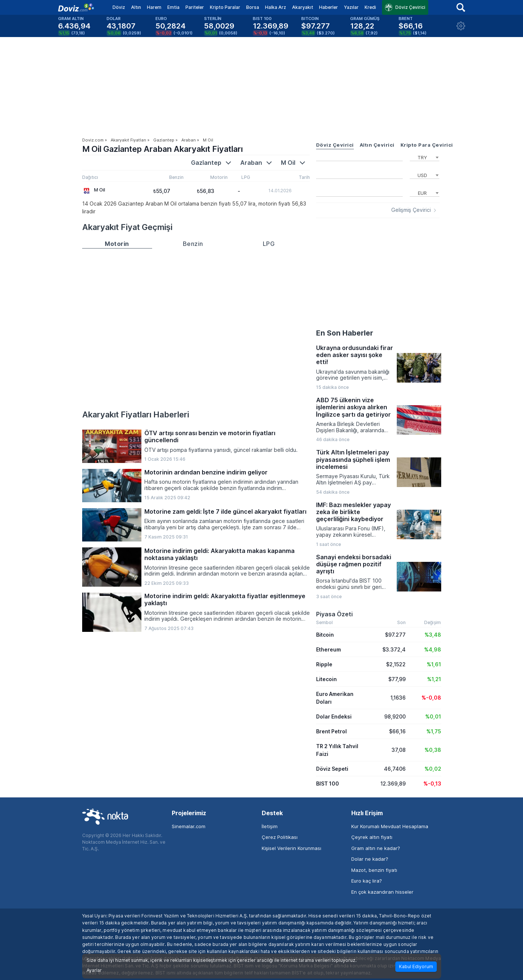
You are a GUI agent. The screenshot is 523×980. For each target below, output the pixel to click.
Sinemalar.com (189, 826)
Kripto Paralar (225, 7)
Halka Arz (276, 7)
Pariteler (195, 7)
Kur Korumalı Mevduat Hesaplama (390, 826)
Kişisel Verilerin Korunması (292, 848)
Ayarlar (94, 970)
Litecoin (326, 679)
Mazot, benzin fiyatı (374, 870)
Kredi (370, 7)
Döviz (119, 7)
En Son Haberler (345, 333)
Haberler (328, 7)
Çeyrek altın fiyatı (372, 837)
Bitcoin (325, 635)
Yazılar (351, 7)
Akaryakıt (303, 7)
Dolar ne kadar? (370, 859)
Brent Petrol (331, 731)
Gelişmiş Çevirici (411, 210)
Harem (154, 7)
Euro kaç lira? (367, 881)
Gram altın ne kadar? (376, 848)
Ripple (324, 664)
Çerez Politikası (280, 837)
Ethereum (328, 649)
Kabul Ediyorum (416, 966)
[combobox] (425, 157)
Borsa (253, 7)
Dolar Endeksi (334, 716)
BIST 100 (328, 784)
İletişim (270, 826)
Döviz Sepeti (332, 769)
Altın (136, 7)
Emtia (173, 7)
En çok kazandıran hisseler (382, 892)
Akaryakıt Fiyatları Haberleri (136, 414)
